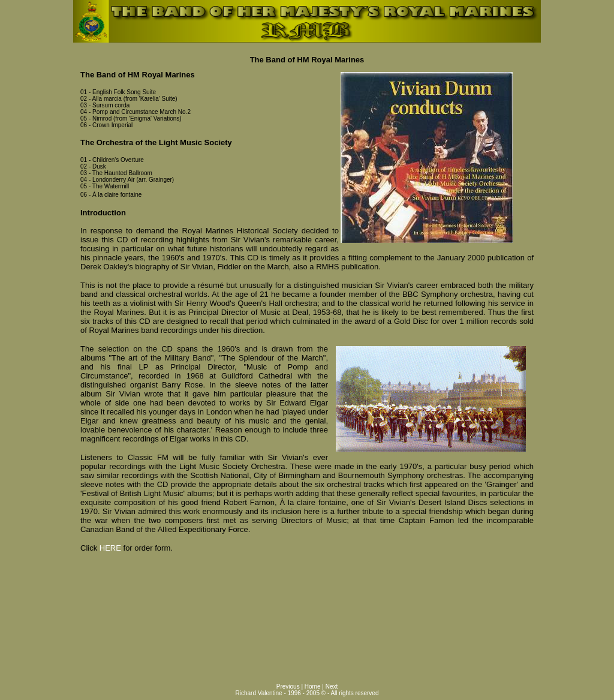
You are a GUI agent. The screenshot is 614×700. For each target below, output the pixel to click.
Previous (289, 687)
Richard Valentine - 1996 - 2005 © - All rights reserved (307, 693)
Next (332, 687)
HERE (110, 548)
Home (313, 687)
